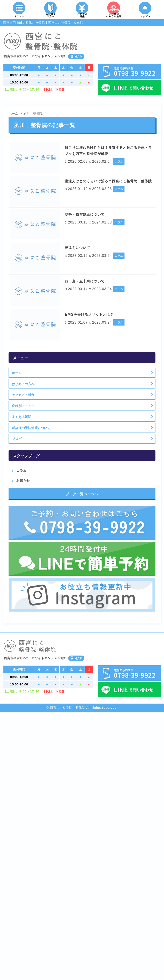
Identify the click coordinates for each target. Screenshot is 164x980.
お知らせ (23, 481)
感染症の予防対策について (31, 428)
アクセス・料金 (23, 395)
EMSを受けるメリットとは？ (93, 314)
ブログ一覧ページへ (82, 494)
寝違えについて (80, 247)
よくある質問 (22, 417)
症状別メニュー (23, 406)
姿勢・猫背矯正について (88, 214)
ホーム (17, 373)
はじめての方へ (23, 384)
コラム (119, 161)
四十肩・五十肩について (88, 281)
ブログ (17, 439)
